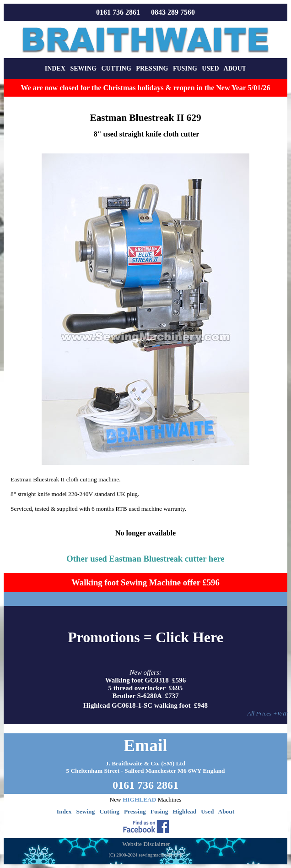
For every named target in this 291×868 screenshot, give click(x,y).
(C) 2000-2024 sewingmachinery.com (145, 855)
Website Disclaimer (146, 844)
